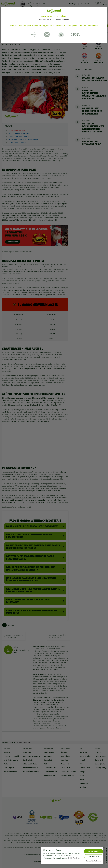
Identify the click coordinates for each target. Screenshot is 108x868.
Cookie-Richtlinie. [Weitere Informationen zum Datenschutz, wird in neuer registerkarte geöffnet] (74, 858)
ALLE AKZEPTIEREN (94, 851)
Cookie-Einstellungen (94, 861)
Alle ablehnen (94, 856)
